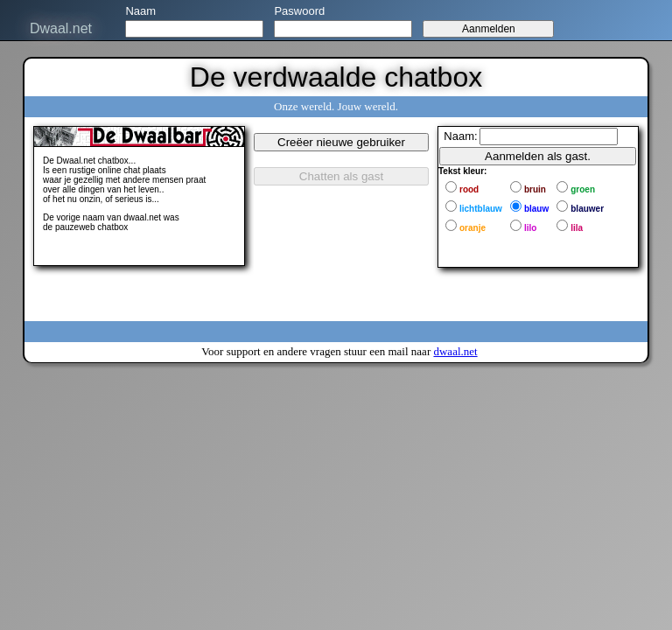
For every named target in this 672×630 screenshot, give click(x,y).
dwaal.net (455, 351)
